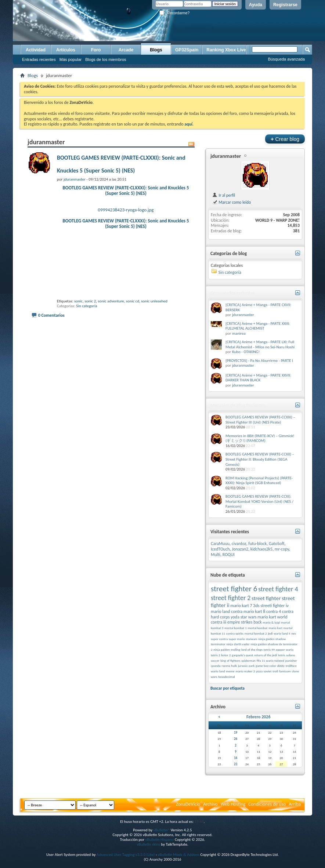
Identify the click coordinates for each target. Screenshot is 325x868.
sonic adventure (111, 301)
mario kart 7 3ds (245, 606)
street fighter (266, 598)
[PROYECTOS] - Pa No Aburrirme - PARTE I (259, 361)
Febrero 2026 (259, 717)
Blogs (156, 50)
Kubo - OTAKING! (246, 352)
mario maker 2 (245, 671)
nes (294, 633)
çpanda (216, 666)
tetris (281, 655)
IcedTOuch (220, 549)
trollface (291, 666)
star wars (249, 617)
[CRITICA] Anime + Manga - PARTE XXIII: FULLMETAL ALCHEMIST (258, 326)
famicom (285, 671)
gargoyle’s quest (243, 655)
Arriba (295, 804)
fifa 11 (261, 660)
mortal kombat (257, 628)
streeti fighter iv (275, 606)
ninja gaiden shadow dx (266, 644)
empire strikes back (245, 622)
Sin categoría (86, 306)
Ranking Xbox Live (226, 50)
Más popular (71, 59)
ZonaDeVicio (188, 804)
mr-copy (282, 549)
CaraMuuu (220, 544)
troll (275, 671)
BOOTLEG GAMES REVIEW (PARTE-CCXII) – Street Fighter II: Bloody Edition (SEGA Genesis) (260, 459)
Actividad (36, 50)
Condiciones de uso (267, 804)
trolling (235, 649)
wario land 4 (282, 633)
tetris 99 (269, 649)
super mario (237, 639)
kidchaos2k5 (261, 549)
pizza (259, 671)
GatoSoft (277, 544)
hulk (234, 666)
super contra (219, 639)
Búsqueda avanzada (286, 59)
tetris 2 (216, 655)
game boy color (266, 666)
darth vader (242, 644)
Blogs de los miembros (106, 59)
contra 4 (274, 611)
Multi (216, 555)
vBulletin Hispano (160, 840)
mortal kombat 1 (236, 628)
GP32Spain (187, 50)
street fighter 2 (231, 598)
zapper (280, 649)
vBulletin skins (148, 844)
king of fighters (230, 660)
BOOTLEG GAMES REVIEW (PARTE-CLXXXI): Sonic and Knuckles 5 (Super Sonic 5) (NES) (126, 190)
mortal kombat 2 (256, 633)
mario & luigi (272, 622)
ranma (226, 666)
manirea (239, 333)
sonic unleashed (154, 301)
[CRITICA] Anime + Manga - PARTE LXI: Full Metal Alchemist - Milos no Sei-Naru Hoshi (260, 344)
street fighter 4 (278, 589)
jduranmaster (226, 156)
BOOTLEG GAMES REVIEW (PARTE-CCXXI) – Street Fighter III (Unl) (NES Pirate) (260, 420)
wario (290, 649)
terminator (218, 644)
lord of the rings (252, 649)
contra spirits (235, 633)
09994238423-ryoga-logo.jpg (126, 210)
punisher (291, 660)
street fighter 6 (234, 589)
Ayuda (256, 5)
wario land (218, 671)
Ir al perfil (223, 195)
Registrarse (285, 5)
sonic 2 (90, 301)
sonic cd (133, 301)
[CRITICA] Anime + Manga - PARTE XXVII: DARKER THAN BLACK (258, 378)
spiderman (248, 660)
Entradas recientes (39, 59)
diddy (281, 666)
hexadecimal (227, 677)
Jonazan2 (240, 549)
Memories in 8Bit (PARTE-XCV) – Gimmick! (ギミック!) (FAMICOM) (260, 438)
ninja (230, 644)
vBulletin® (161, 830)
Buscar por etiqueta (227, 688)
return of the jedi (266, 655)
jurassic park (246, 666)
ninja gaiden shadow (272, 639)
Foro (96, 50)
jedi (270, 633)
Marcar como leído (231, 202)
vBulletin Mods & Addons (179, 855)
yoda (235, 617)
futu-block (257, 544)
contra (237, 611)
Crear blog (285, 139)
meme (230, 671)
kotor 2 (226, 655)
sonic (78, 301)
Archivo (210, 804)
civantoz (239, 544)
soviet (268, 671)
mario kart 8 (254, 611)
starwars (252, 639)
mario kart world (272, 617)
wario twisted (275, 660)
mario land (220, 611)
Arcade (126, 50)
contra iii (219, 622)
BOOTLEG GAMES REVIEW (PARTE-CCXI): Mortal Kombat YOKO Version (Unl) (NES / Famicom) (259, 501)
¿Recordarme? (174, 13)
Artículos (66, 50)
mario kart (275, 628)
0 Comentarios (51, 315)
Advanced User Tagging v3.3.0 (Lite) (126, 855)
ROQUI (229, 555)
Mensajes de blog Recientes (238, 405)
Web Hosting (233, 804)
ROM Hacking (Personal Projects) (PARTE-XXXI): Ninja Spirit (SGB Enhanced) (259, 481)
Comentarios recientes (233, 293)
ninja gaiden (221, 649)
